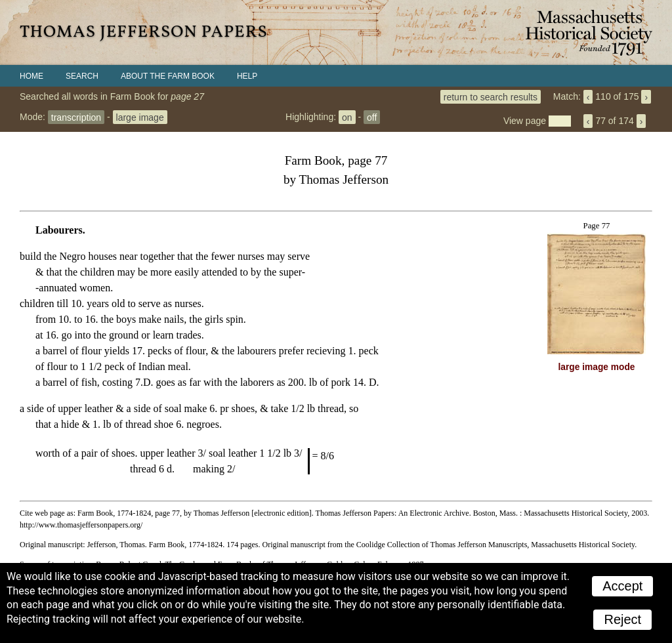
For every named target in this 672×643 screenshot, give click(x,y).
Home (31, 76)
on (347, 117)
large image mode (597, 367)
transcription (76, 117)
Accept (622, 586)
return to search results (491, 96)
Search (82, 76)
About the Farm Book (168, 76)
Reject (622, 619)
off (372, 117)
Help (247, 76)
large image (140, 117)
